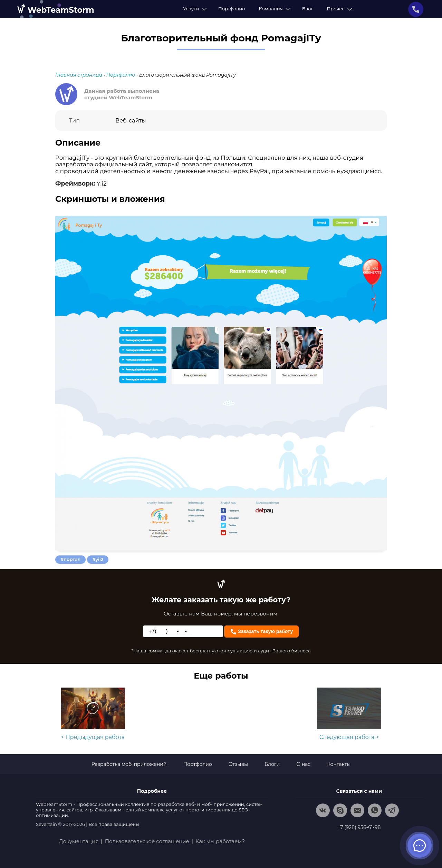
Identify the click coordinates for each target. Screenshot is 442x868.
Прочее (339, 9)
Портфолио (232, 9)
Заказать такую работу (261, 631)
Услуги (194, 9)
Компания (273, 9)
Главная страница (79, 75)
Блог (308, 9)
